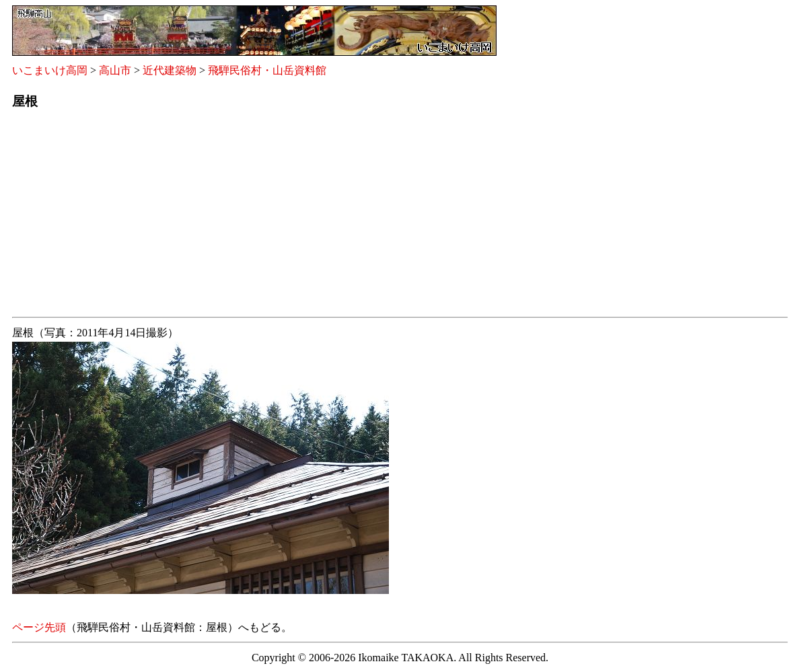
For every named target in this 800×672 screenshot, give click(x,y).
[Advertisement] (400, 217)
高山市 (115, 70)
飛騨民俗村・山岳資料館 (267, 70)
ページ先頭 (39, 627)
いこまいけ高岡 (50, 70)
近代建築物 (170, 70)
